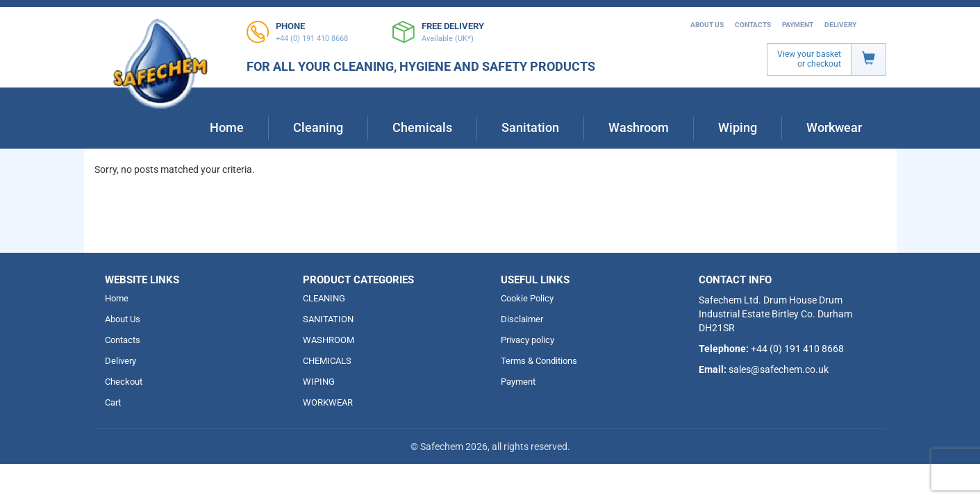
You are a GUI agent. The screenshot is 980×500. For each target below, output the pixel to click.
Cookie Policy (527, 298)
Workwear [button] (834, 127)
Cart (113, 402)
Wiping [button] (738, 127)
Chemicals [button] (422, 127)
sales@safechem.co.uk (779, 369)
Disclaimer (522, 319)
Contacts (753, 25)
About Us (707, 25)
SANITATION (328, 319)
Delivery (840, 25)
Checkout (124, 382)
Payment (798, 25)
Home (227, 127)
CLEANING (324, 298)
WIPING (319, 382)
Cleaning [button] (318, 127)
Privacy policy (528, 340)
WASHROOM (329, 340)
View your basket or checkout (809, 59)
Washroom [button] (639, 127)
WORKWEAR (328, 402)
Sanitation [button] (530, 127)
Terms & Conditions (539, 361)
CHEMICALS (327, 361)
